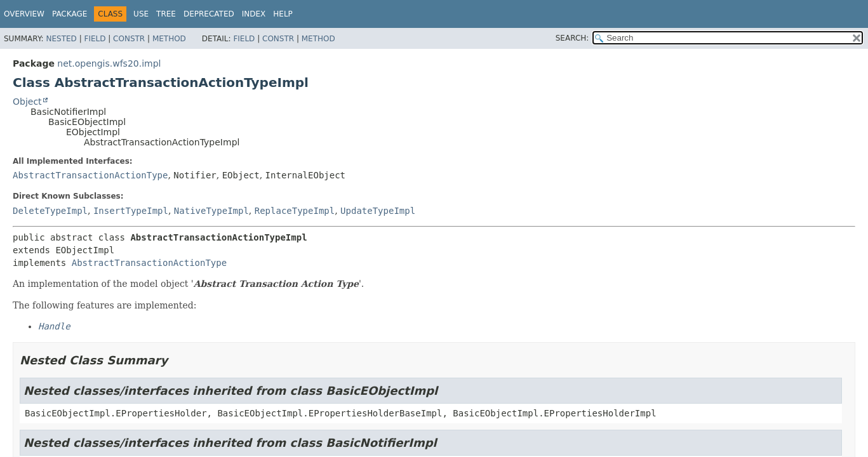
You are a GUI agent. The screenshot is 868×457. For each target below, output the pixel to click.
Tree (166, 14)
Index (254, 14)
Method (169, 39)
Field (95, 39)
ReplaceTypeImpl (295, 211)
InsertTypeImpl (131, 211)
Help (283, 14)
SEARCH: (572, 38)
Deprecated (209, 14)
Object (27, 102)
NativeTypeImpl (211, 211)
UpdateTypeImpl (378, 211)
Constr (129, 39)
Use (141, 14)
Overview (24, 14)
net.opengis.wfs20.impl (109, 63)
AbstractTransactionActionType (90, 175)
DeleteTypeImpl (50, 211)
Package (70, 14)
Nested (61, 39)
